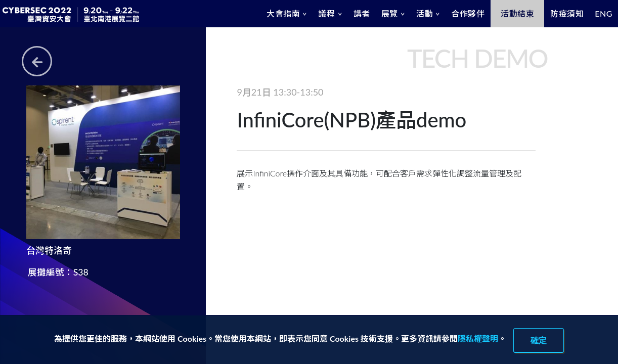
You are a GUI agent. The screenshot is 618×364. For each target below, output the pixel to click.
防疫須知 (567, 13)
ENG (604, 13)
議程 (326, 13)
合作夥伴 (468, 13)
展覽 (390, 13)
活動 (425, 13)
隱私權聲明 (478, 338)
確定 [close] (539, 340)
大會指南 (283, 13)
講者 (362, 13)
